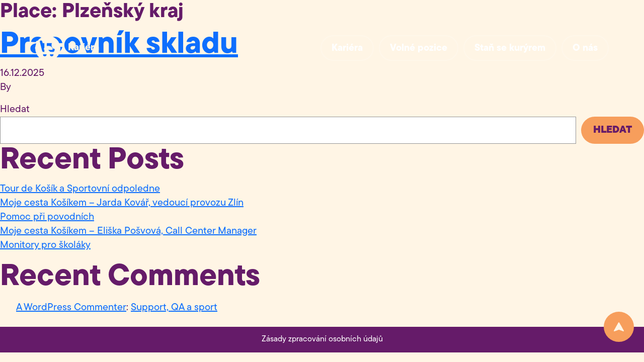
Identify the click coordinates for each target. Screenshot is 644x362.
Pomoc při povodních (47, 217)
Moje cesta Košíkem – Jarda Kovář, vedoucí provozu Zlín (122, 203)
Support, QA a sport (174, 308)
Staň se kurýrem (510, 49)
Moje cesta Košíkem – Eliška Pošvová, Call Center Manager (128, 231)
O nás (585, 49)
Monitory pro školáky (45, 245)
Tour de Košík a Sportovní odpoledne (80, 189)
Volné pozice (419, 49)
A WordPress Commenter (71, 308)
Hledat (15, 110)
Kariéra (84, 48)
